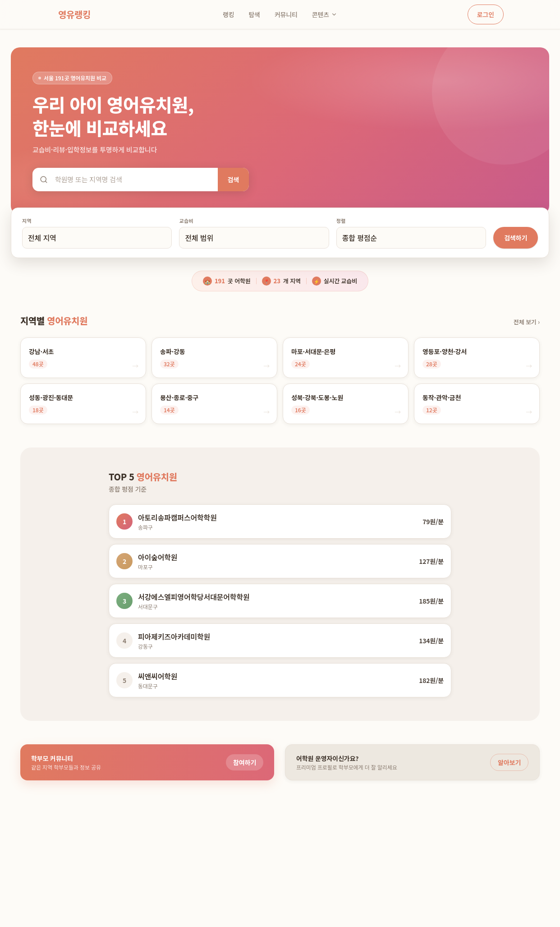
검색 (233, 180)
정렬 (341, 221)
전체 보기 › (527, 322)
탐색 (254, 14)
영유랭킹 (74, 14)
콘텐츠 (325, 14)
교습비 (186, 221)
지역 (27, 221)
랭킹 (228, 14)
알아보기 (509, 762)
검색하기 (516, 238)
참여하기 (245, 762)
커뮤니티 (286, 14)
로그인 (486, 14)
